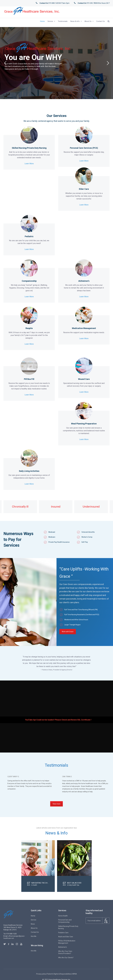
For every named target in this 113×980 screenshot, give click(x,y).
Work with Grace (68, 632)
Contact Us (101, 21)
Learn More (29, 162)
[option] (19, 507)
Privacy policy (41, 974)
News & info (75, 21)
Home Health (63, 916)
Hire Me (34, 936)
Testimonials (63, 21)
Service (50, 21)
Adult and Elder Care (66, 937)
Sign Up (106, 921)
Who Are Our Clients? (66, 958)
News (33, 924)
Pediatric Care (63, 933)
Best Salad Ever (74, 883)
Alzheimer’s (63, 947)
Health (35, 885)
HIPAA (74, 974)
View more (56, 804)
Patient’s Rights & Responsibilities (59, 974)
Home (42, 21)
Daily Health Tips (74, 885)
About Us (88, 21)
